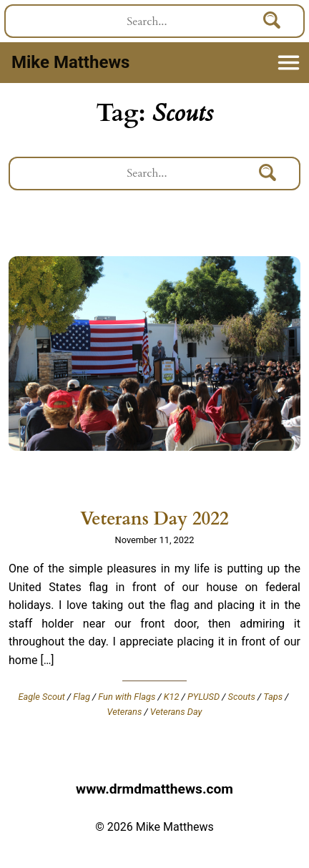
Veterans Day (176, 712)
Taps (273, 697)
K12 (172, 697)
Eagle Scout (42, 697)
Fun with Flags (127, 697)
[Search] (273, 21)
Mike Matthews (70, 62)
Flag (82, 697)
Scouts (242, 697)
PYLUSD (203, 697)
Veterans (125, 712)
